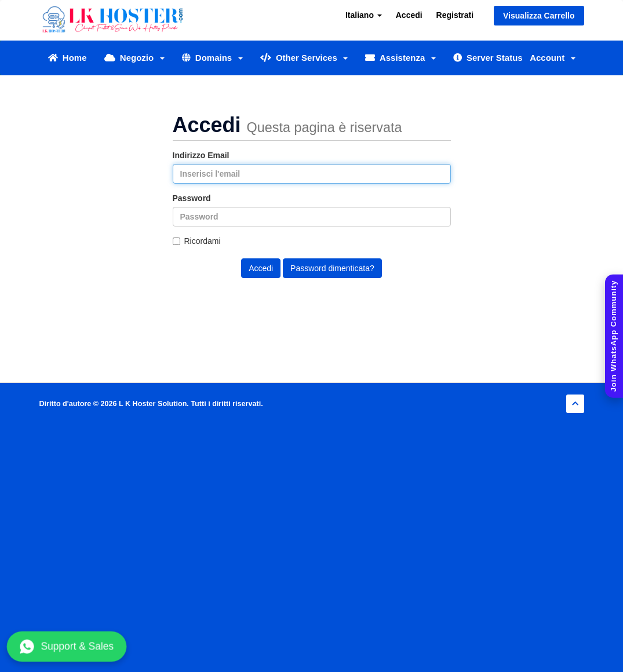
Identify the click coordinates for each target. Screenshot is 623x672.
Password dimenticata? (332, 268)
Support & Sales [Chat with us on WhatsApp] (67, 647)
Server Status (488, 58)
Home (68, 58)
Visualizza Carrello (539, 16)
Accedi (409, 15)
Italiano (364, 15)
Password (192, 198)
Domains (212, 58)
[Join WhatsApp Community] (614, 336)
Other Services (304, 58)
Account (552, 58)
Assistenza (400, 58)
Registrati (455, 15)
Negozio (134, 58)
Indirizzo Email (201, 155)
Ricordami (197, 241)
